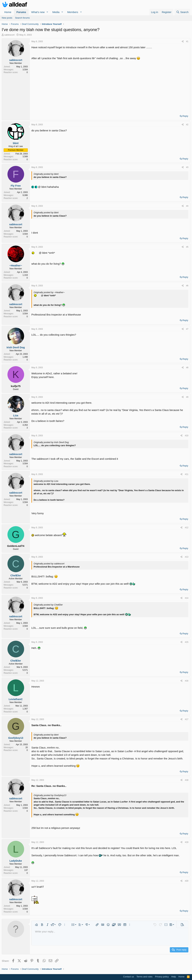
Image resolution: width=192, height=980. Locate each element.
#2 (187, 125)
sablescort (9, 35)
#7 (187, 329)
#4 (187, 206)
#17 (187, 719)
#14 (187, 598)
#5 (187, 247)
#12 (187, 528)
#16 (187, 681)
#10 (187, 436)
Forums (21, 12)
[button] (47, 12)
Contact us (129, 977)
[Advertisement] (110, 86)
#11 (187, 474)
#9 (187, 397)
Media (56, 12)
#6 (187, 286)
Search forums (22, 18)
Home (8, 12)
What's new (38, 12)
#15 (187, 642)
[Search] (182, 12)
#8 (187, 368)
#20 (187, 881)
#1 (187, 41)
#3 (187, 167)
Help (174, 977)
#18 (187, 780)
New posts (7, 18)
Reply (185, 116)
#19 (187, 842)
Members (73, 12)
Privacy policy (162, 977)
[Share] (183, 42)
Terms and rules (144, 977)
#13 (187, 557)
